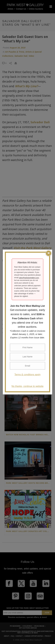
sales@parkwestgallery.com (29, 278)
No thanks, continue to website (28, 386)
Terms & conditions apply (28, 375)
